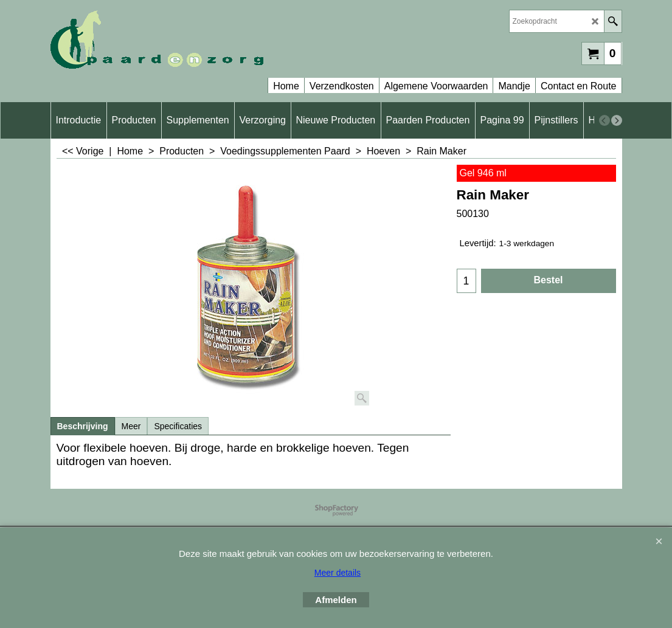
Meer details (338, 573)
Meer (131, 426)
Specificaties (178, 426)
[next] (617, 120)
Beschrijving (83, 426)
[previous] (604, 120)
